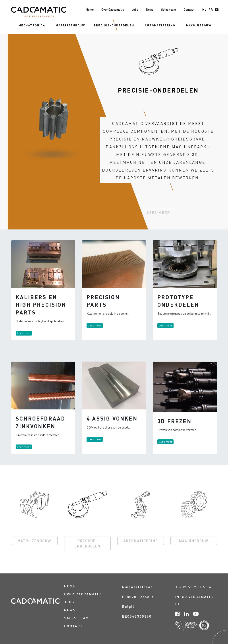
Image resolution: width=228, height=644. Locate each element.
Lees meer (158, 212)
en (217, 9)
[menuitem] (32, 25)
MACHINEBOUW (194, 541)
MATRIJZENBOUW (34, 541)
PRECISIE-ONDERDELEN (87, 543)
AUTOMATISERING (141, 541)
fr (211, 9)
